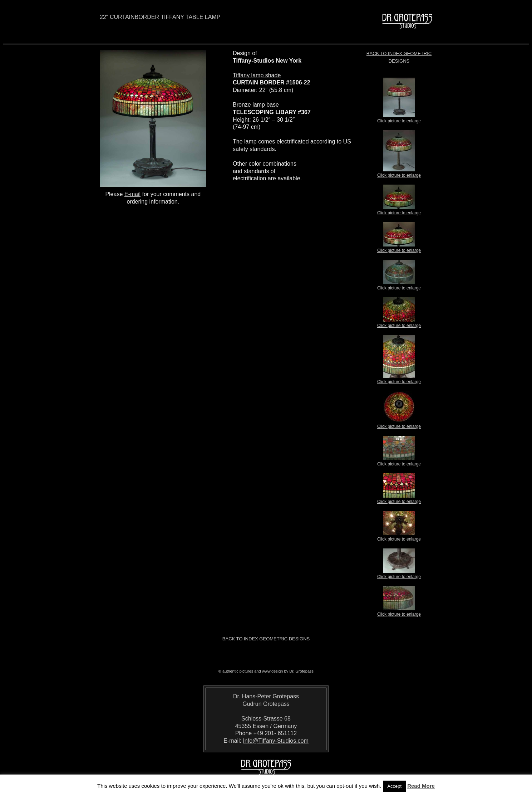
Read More (421, 786)
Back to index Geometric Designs (266, 639)
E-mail (132, 194)
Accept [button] (394, 786)
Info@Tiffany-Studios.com (275, 741)
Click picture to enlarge (399, 119)
